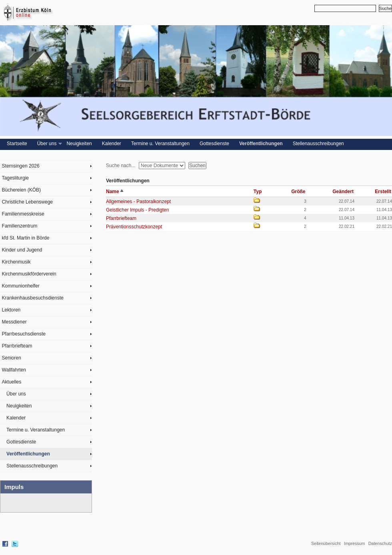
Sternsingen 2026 (21, 166)
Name (115, 192)
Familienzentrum (20, 226)
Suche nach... (121, 166)
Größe (298, 192)
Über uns (49, 144)
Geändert (343, 192)
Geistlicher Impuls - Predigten (137, 210)
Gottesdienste (214, 144)
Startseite (17, 144)
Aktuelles (12, 382)
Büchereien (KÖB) (21, 190)
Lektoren (11, 310)
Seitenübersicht (326, 543)
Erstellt (383, 192)
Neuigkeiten (79, 144)
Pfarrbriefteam (17, 346)
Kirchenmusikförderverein (29, 274)
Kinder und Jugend (22, 250)
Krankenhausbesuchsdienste (33, 298)
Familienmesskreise (23, 214)
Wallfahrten (14, 370)
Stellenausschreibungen (318, 144)
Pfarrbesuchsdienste (24, 334)
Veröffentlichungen (261, 144)
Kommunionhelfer (21, 286)
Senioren (12, 358)
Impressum (355, 543)
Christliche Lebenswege (27, 202)
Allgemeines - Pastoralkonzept (138, 202)
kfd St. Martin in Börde (26, 238)
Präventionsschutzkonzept (134, 227)
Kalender (112, 144)
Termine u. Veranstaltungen (160, 144)
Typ (258, 192)
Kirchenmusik (16, 262)
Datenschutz (380, 543)
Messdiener (14, 322)
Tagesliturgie (15, 178)
